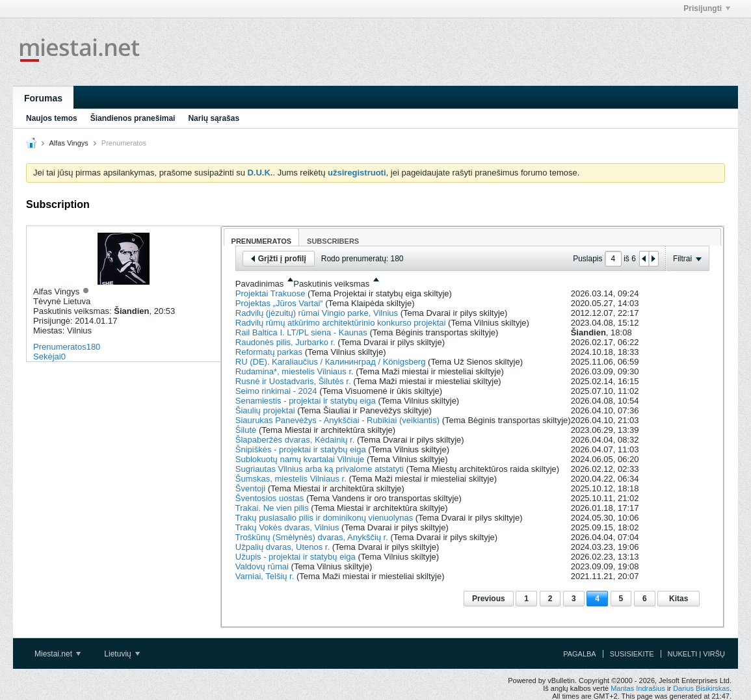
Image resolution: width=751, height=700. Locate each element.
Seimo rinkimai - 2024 (276, 391)
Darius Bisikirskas (701, 688)
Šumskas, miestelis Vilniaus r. (291, 479)
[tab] (262, 237)
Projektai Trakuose (270, 293)
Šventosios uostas (270, 498)
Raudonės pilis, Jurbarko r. (285, 342)
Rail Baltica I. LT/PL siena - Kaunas (301, 332)
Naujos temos (52, 118)
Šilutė (246, 430)
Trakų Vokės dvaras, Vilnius (287, 527)
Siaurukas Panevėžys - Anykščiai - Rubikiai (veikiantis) (337, 420)
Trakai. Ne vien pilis (272, 508)
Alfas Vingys (68, 143)
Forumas (43, 98)
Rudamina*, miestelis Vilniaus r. (295, 371)
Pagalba (580, 654)
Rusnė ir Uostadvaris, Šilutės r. (293, 381)
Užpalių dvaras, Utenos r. (283, 547)
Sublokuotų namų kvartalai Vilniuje (300, 459)
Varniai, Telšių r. (265, 576)
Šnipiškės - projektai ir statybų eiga (301, 449)
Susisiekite (632, 654)
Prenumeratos (60, 347)
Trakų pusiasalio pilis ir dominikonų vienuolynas (324, 518)
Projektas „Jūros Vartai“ (279, 303)
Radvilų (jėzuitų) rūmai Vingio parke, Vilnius (317, 313)
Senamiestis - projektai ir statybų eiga (306, 401)
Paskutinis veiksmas (331, 284)
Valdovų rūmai (262, 566)
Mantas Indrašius (638, 688)
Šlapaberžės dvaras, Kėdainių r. (295, 440)
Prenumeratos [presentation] (262, 241)
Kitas (679, 599)
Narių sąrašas (214, 118)
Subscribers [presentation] (333, 241)
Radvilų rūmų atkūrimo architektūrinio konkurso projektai (341, 323)
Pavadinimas (259, 284)
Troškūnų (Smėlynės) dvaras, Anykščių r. (312, 537)
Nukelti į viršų (696, 654)
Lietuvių (122, 654)
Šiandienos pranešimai (133, 118)
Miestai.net (58, 654)
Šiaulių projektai (265, 410)
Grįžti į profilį (279, 259)
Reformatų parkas (269, 352)
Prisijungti (707, 8)
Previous (489, 599)
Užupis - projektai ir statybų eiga (296, 557)
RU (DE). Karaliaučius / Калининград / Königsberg (331, 362)
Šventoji (250, 488)
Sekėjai (47, 356)
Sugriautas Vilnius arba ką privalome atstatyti (320, 469)
